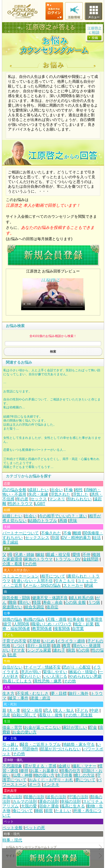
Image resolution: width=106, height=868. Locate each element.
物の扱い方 (45, 775)
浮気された (60, 494)
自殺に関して (25, 715)
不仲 (86, 555)
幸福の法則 (71, 801)
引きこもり (65, 581)
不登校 (34, 641)
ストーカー (73, 585)
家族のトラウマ (39, 559)
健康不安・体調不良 (50, 598)
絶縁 (89, 585)
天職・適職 (57, 619)
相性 (79, 490)
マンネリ (57, 499)
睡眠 (39, 811)
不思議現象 (12, 766)
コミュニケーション (21, 576)
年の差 (22, 499)
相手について (53, 576)
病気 (71, 650)
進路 (57, 646)
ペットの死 (35, 828)
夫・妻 (14, 710)
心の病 (83, 650)
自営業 (78, 629)
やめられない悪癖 (85, 676)
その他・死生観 (79, 715)
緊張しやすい (55, 672)
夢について (85, 780)
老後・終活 (40, 698)
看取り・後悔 (51, 715)
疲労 (7, 624)
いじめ (49, 641)
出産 (13, 655)
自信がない (12, 667)
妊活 (97, 538)
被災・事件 (19, 698)
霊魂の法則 (12, 797)
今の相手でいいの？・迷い (63, 516)
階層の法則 (34, 797)
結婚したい (12, 516)
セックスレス (37, 538)
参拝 (24, 771)
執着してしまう (18, 681)
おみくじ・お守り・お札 (51, 780)
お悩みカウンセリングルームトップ (31, 847)
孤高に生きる (73, 806)
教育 (67, 646)
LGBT (40, 504)
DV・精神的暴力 (76, 538)
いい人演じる (55, 676)
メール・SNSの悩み (43, 585)
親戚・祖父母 (58, 555)
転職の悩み (35, 619)
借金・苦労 (12, 727)
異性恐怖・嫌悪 (48, 681)
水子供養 (64, 775)
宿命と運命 (49, 806)
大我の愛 (29, 806)
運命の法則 (49, 801)
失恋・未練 (38, 494)
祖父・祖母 (32, 710)
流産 (6, 715)
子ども (82, 710)
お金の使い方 (25, 732)
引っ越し (10, 744)
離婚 (77, 533)
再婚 (63, 521)
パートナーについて (21, 533)
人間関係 (21, 624)
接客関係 (62, 629)
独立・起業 (84, 624)
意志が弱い (31, 672)
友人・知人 (64, 710)
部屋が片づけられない (61, 749)
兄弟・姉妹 (25, 555)
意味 (73, 521)
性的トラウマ (21, 504)
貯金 (93, 727)
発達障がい (12, 607)
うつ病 (94, 602)
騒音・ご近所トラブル (41, 744)
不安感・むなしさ (33, 693)
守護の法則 (78, 797)
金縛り (64, 766)
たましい (63, 811)
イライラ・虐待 (71, 641)
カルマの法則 (25, 801)
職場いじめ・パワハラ (52, 624)
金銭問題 (91, 559)
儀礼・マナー (84, 766)
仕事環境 (94, 619)
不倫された (51, 533)
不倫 (69, 490)
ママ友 (19, 650)
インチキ (51, 784)
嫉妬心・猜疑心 (83, 672)
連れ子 (59, 650)
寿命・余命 (53, 602)
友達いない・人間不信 (33, 581)
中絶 (95, 710)
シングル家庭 (39, 650)
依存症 (52, 607)
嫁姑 (40, 555)
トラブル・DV (68, 559)
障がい (25, 602)
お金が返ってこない (43, 727)
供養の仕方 (70, 771)
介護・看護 (12, 564)
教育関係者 (42, 629)
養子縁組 (10, 542)
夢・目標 (59, 693)
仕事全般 (76, 619)
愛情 (76, 555)
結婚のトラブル (43, 521)
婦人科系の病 (82, 598)
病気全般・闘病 (16, 598)
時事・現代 (12, 840)
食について (23, 811)
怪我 (37, 602)
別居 (56, 538)
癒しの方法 (85, 775)
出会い (57, 490)
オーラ (35, 784)
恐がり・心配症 (77, 667)
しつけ (19, 646)
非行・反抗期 (39, 646)
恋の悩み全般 (14, 490)
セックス (39, 499)
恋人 (48, 710)
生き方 (8, 693)
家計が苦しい (75, 727)
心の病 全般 (75, 602)
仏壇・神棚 (22, 775)
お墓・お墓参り (44, 771)
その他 (30, 564)
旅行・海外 (79, 693)
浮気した (81, 494)
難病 (13, 602)
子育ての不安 (14, 641)
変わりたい (31, 676)
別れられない (80, 499)
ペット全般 (12, 828)
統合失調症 (34, 607)
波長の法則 (56, 797)
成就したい (39, 490)
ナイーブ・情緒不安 (43, 667)
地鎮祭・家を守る (79, 744)
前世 (49, 811)
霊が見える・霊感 (40, 766)
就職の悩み (12, 619)
